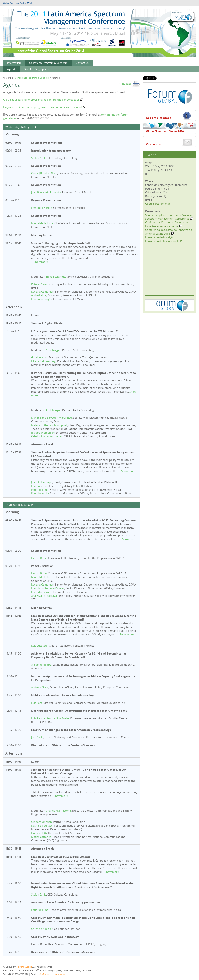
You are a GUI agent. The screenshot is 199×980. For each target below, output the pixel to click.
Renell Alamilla (40, 493)
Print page (129, 84)
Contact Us (82, 63)
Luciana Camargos (42, 292)
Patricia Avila (39, 284)
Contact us (153, 144)
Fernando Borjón (42, 208)
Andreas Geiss (40, 687)
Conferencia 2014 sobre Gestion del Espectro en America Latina (167, 224)
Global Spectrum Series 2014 (17, 3)
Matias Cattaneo (41, 837)
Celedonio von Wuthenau (47, 436)
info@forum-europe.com (51, 974)
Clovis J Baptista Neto (44, 173)
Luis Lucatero (39, 486)
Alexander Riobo (41, 665)
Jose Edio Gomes (41, 592)
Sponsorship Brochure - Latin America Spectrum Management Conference (169, 217)
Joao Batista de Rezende (46, 192)
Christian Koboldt (42, 929)
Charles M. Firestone (58, 811)
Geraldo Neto (39, 357)
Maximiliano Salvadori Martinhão (52, 418)
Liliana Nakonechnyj (44, 361)
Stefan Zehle (39, 158)
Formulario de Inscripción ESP (163, 241)
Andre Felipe (39, 295)
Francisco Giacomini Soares (48, 588)
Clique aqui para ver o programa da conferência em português (43, 100)
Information (14, 63)
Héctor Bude (39, 558)
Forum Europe (24, 967)
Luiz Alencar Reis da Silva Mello (50, 718)
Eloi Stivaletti (39, 833)
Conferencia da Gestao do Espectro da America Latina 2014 (169, 232)
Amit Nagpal (53, 350)
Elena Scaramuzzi (56, 277)
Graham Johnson (41, 822)
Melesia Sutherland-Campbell (49, 425)
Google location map (158, 204)
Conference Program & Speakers (48, 63)
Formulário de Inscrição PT (161, 237)
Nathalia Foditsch (42, 826)
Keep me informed (159, 118)
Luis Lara (37, 703)
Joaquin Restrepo (42, 482)
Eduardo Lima (40, 490)
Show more (41, 262)
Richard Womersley (43, 433)
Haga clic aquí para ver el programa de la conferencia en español (44, 107)
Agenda (12, 69)
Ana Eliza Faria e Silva (44, 596)
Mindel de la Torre (42, 223)
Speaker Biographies (36, 69)
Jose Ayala (37, 737)
